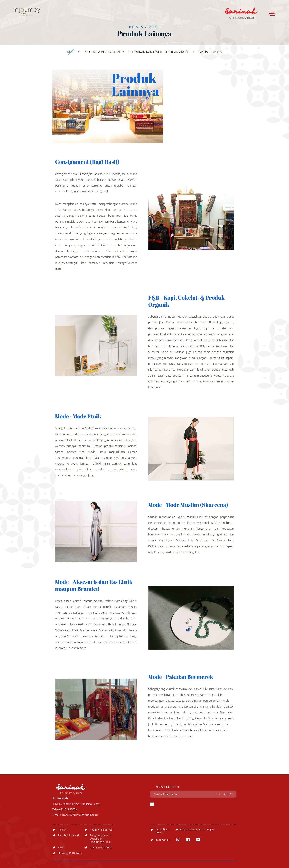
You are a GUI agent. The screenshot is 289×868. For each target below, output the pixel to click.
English (211, 830)
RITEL (71, 52)
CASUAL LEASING (210, 52)
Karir (61, 848)
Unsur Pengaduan (101, 848)
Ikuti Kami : (162, 840)
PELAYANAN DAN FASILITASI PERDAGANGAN (159, 52)
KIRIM (228, 794)
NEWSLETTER (167, 787)
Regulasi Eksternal (101, 830)
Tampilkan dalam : (162, 831)
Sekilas (62, 830)
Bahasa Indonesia (190, 830)
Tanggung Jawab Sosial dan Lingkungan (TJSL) (101, 839)
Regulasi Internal (68, 835)
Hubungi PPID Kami (70, 853)
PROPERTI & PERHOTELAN (102, 52)
